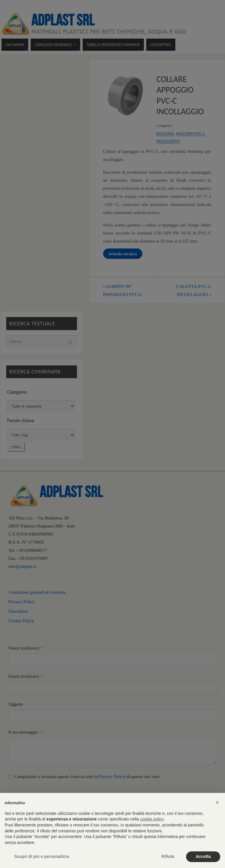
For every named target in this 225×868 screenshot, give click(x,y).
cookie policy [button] (152, 819)
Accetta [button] (203, 856)
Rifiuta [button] (168, 856)
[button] (217, 802)
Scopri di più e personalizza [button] (42, 856)
